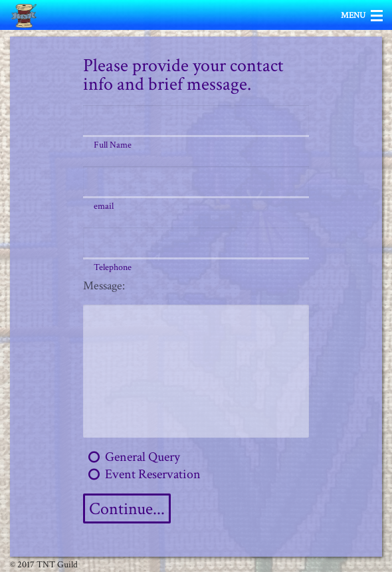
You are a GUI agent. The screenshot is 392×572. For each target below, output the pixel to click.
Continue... (127, 509)
